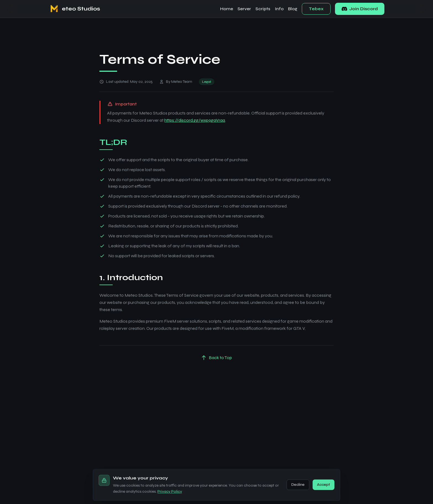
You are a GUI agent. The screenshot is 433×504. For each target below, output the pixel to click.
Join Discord (360, 9)
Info (279, 9)
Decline (298, 493)
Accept (324, 493)
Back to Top (216, 358)
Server (244, 9)
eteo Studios (81, 9)
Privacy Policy (170, 500)
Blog (293, 9)
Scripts (263, 9)
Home (227, 9)
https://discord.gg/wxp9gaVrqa (195, 120)
